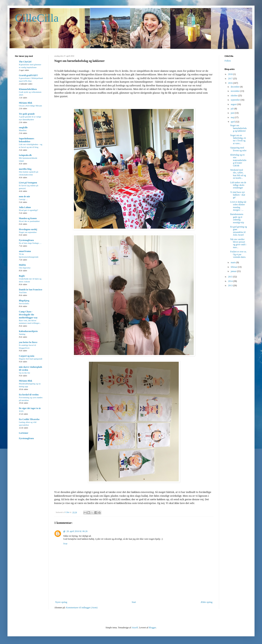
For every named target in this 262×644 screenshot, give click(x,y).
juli (233, 109)
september (236, 100)
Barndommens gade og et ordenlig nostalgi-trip (237, 218)
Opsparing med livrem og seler (238, 149)
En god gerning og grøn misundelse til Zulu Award (239, 231)
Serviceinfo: (24, 303)
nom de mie (24, 196)
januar (234, 271)
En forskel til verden (29, 395)
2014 (231, 281)
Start (134, 602)
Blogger (152, 628)
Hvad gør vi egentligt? (28, 210)
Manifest (23, 130)
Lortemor (24, 433)
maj (233, 117)
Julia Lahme (25, 207)
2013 (231, 285)
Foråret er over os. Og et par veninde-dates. (238, 254)
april (233, 122)
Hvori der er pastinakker (29, 221)
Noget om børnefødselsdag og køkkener (238, 128)
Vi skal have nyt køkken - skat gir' (238, 195)
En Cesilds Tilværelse (29, 419)
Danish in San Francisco (31, 290)
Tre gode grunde (27, 114)
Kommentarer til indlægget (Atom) (82, 608)
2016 (231, 83)
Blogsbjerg (24, 301)
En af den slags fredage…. (30, 243)
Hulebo (22, 265)
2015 (231, 277)
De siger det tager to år (30, 408)
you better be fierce (28, 342)
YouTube (23, 292)
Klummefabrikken (28, 89)
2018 (231, 74)
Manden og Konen (28, 218)
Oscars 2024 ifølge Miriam (30, 106)
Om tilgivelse (25, 268)
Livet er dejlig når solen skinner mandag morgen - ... (238, 206)
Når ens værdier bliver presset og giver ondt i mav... (238, 243)
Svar (65, 544)
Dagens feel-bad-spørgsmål (31, 359)
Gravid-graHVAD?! (28, 75)
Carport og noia (27, 356)
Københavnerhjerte (28, 331)
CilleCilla (37, 18)
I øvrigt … (23, 199)
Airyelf (135, 628)
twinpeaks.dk (25, 155)
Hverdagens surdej (28, 229)
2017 (231, 79)
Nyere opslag (61, 602)
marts (234, 262)
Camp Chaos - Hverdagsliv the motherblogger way (28, 315)
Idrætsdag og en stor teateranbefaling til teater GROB (238, 160)
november (236, 91)
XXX (21, 411)
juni (233, 113)
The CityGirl (25, 62)
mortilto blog (25, 169)
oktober (234, 96)
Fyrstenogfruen (26, 240)
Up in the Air (25, 373)
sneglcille (23, 127)
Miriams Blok (26, 103)
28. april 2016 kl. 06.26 (77, 531)
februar (234, 267)
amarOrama (25, 251)
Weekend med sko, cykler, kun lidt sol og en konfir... (238, 174)
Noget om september (28, 232)
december (235, 87)
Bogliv (22, 276)
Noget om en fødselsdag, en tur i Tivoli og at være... (238, 139)
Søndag (22, 334)
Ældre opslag (206, 602)
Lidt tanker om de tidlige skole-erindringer (238, 185)
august (234, 104)
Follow (228, 61)
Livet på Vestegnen (28, 183)
